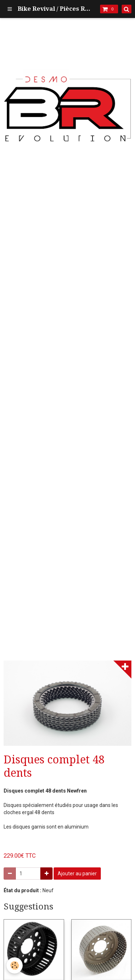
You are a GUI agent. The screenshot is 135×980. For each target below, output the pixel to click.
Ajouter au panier (77, 874)
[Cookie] (15, 965)
